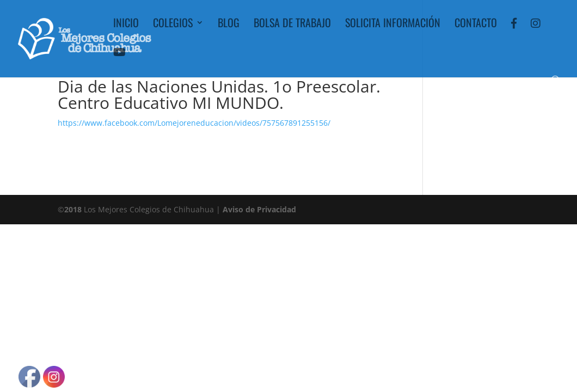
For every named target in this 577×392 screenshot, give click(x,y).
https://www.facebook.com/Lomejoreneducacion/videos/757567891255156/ (194, 123)
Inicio (126, 24)
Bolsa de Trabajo (292, 24)
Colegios (173, 24)
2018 (73, 209)
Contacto (476, 24)
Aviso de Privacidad (259, 209)
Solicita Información (393, 24)
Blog (229, 24)
